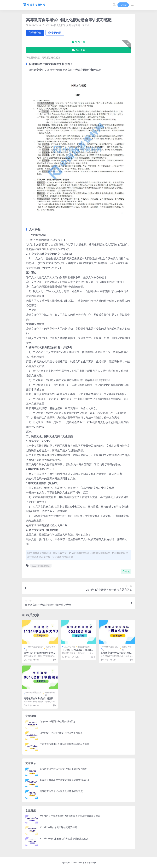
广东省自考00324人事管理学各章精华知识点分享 (64, 744)
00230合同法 (70, 647)
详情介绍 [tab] (35, 33)
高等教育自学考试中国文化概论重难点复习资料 (116, 654)
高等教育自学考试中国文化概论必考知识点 (61, 791)
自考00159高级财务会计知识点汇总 (58, 721)
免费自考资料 (73, 25)
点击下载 (78, 50)
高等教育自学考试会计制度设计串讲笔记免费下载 (40, 700)
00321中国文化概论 (56, 25)
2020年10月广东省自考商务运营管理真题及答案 (64, 839)
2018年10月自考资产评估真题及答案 (58, 827)
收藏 (126, 571)
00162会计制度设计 (33, 694)
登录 (123, 5)
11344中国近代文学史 (34, 648)
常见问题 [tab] (55, 33)
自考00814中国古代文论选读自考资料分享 (61, 733)
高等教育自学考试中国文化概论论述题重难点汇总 (65, 780)
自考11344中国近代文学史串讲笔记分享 (40, 654)
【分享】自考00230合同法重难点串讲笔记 (78, 651)
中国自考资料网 (89, 863)
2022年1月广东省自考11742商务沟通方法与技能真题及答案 (70, 816)
